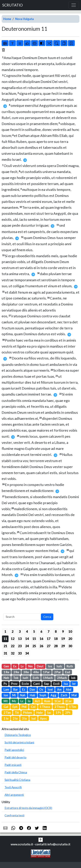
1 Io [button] (6, 718)
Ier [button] (74, 684)
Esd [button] (68, 672)
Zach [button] (64, 695)
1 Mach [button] (48, 678)
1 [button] (5, 631)
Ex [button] (15, 666)
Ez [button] (24, 689)
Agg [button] (53, 695)
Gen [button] (6, 666)
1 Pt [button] (58, 713)
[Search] (22, 617)
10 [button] (70, 631)
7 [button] (49, 631)
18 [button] (56, 639)
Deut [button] (40, 666)
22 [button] (13, 646)
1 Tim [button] (73, 707)
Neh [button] (6, 678)
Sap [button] (46, 684)
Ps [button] (5, 684)
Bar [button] (16, 689)
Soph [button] (43, 695)
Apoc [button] (43, 718)
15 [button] (34, 639)
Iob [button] (73, 678)
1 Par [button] (46, 672)
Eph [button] (15, 707)
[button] (41, 839)
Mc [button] (14, 701)
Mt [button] (6, 701)
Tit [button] (17, 713)
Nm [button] (30, 666)
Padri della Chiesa (16, 772)
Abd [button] (69, 689)
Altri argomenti (14, 795)
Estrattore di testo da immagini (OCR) (28, 808)
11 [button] (5, 639)
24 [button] (27, 646)
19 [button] (63, 639)
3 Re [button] (26, 672)
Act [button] (37, 701)
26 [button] (41, 646)
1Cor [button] (58, 701)
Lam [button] (6, 689)
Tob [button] (16, 678)
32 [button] (13, 653)
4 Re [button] (36, 672)
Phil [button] (24, 707)
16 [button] (41, 639)
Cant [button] (36, 684)
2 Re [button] (16, 672)
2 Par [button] (58, 672)
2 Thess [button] (60, 707)
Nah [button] (23, 695)
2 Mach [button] (62, 678)
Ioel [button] (50, 689)
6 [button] (41, 631)
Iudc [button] (59, 666)
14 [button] (27, 639)
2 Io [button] (15, 718)
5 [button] (34, 631)
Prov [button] (14, 684)
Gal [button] (6, 707)
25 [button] (34, 646)
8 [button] (56, 631)
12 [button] (13, 639)
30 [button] (70, 646)
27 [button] (49, 646)
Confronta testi (14, 815)
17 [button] (49, 639)
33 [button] (20, 653)
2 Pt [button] (68, 713)
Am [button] (59, 689)
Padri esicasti (13, 765)
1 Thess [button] (45, 707)
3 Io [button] (24, 718)
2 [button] (13, 631)
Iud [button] (33, 718)
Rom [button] (47, 701)
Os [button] (41, 689)
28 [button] (56, 646)
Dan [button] (32, 689)
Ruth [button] (70, 666)
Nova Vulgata (24, 19)
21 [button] (5, 646)
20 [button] (70, 639)
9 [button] (63, 631)
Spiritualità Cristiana (17, 780)
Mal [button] (74, 695)
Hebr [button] (40, 713)
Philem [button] (27, 713)
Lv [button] (22, 666)
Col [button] (33, 707)
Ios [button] (50, 666)
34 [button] (27, 653)
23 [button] (20, 646)
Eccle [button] (25, 684)
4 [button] (27, 631)
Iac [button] (49, 713)
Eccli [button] (56, 684)
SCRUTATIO (13, 5)
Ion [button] (6, 695)
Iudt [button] (25, 678)
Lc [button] (22, 701)
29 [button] (63, 646)
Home (7, 19)
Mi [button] (14, 695)
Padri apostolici (14, 750)
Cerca (47, 617)
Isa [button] (66, 684)
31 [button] (5, 653)
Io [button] (29, 701)
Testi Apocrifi (13, 787)
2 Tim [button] (7, 713)
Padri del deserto (15, 757)
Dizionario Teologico (18, 735)
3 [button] (20, 631)
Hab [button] (32, 695)
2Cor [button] (68, 701)
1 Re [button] (6, 672)
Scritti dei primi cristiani (19, 742)
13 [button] (20, 639)
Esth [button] (36, 678)
